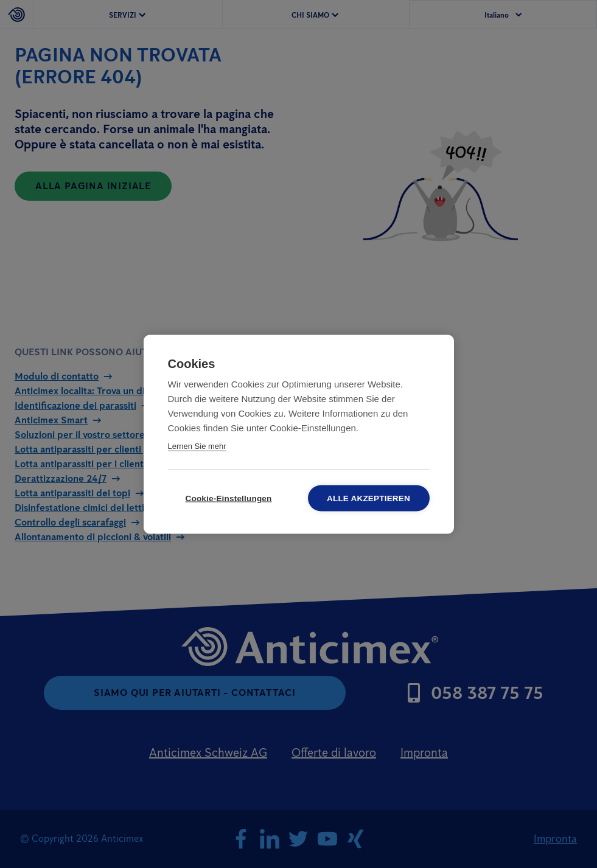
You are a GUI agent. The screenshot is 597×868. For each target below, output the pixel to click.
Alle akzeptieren (368, 498)
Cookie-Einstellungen (228, 498)
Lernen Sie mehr (197, 446)
